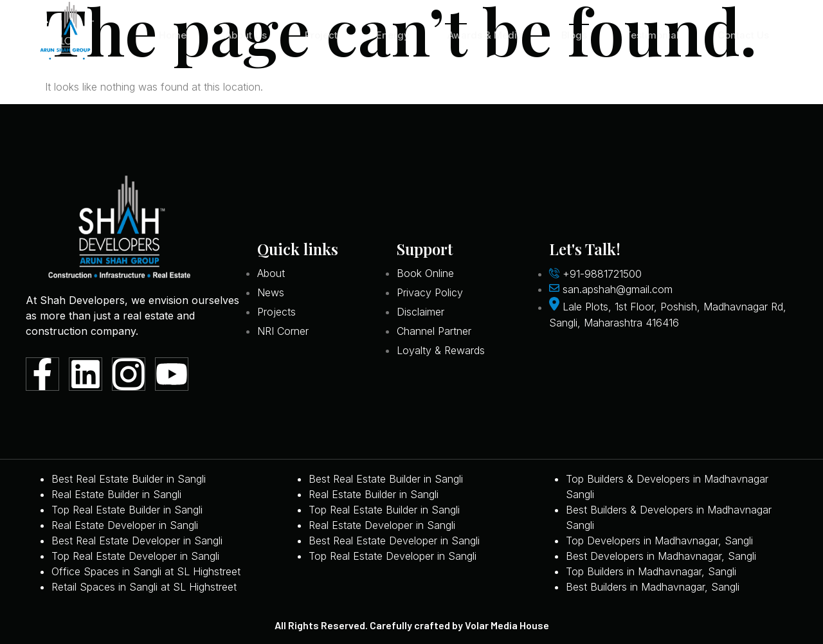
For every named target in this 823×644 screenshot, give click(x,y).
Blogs (573, 35)
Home (169, 35)
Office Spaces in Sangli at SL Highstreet (146, 571)
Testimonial (651, 35)
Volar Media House (507, 625)
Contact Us (743, 35)
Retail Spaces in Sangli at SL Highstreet (144, 587)
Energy (390, 35)
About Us (242, 35)
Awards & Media (483, 35)
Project (318, 35)
